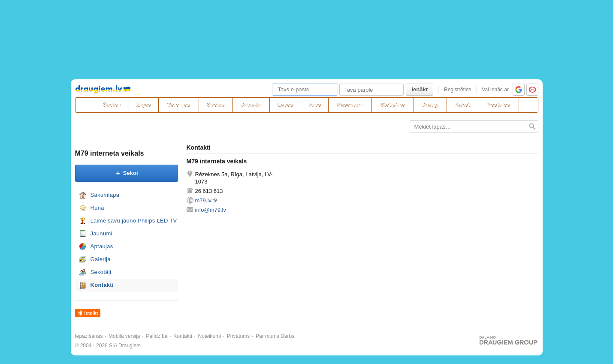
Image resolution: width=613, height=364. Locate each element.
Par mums (267, 336)
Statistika (393, 105)
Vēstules (499, 105)
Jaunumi (101, 233)
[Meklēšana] (528, 105)
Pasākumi (350, 105)
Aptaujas (102, 246)
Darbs (287, 336)
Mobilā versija (124, 336)
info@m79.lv (211, 210)
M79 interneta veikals (110, 153)
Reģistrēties (457, 90)
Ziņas (144, 105)
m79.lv (203, 200)
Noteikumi (210, 336)
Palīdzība (157, 336)
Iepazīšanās (89, 336)
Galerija (101, 259)
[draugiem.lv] (85, 105)
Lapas (285, 105)
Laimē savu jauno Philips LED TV (134, 221)
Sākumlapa (105, 195)
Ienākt (420, 89)
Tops (314, 105)
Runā (97, 208)
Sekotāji (101, 272)
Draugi (430, 105)
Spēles (216, 105)
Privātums (238, 336)
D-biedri (251, 105)
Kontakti (102, 285)
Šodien (112, 105)
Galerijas (179, 105)
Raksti (463, 105)
